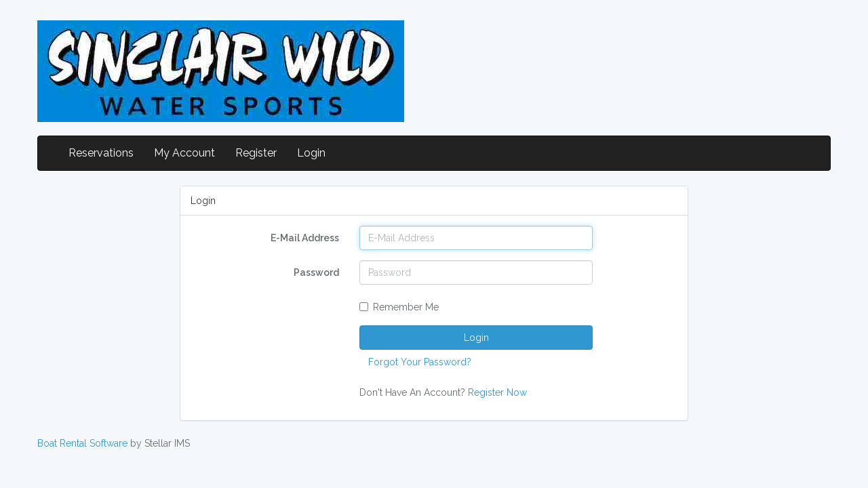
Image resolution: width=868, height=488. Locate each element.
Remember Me (399, 307)
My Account (184, 153)
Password (316, 272)
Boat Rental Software (82, 443)
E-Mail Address (305, 238)
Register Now (497, 392)
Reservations (101, 153)
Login (311, 153)
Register (256, 153)
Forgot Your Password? (420, 362)
